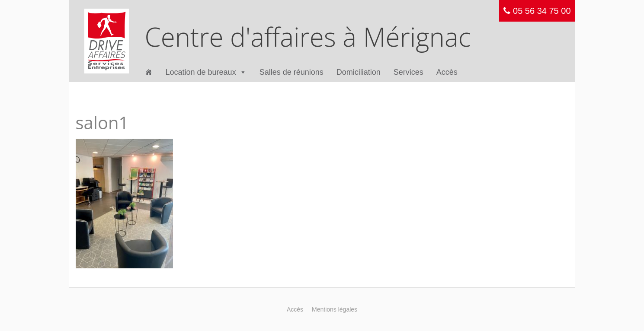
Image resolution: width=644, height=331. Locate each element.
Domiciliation (359, 72)
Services (409, 72)
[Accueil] (149, 72)
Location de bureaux (206, 72)
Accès (447, 72)
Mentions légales (335, 309)
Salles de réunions (292, 72)
